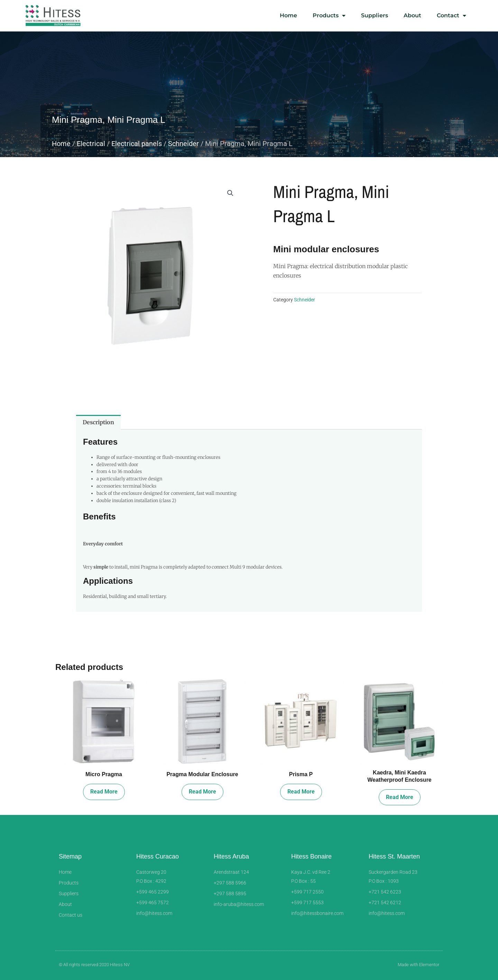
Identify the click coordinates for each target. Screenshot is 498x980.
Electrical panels (137, 144)
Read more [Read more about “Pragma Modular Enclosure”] (202, 792)
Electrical (91, 144)
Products (329, 16)
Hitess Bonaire (311, 856)
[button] (230, 193)
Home (288, 15)
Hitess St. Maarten (394, 856)
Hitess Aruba (231, 856)
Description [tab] (98, 422)
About (412, 15)
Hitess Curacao (158, 856)
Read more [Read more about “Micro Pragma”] (104, 792)
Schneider (183, 144)
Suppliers (375, 15)
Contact (451, 16)
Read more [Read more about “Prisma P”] (301, 792)
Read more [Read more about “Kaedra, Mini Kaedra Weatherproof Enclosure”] (400, 797)
